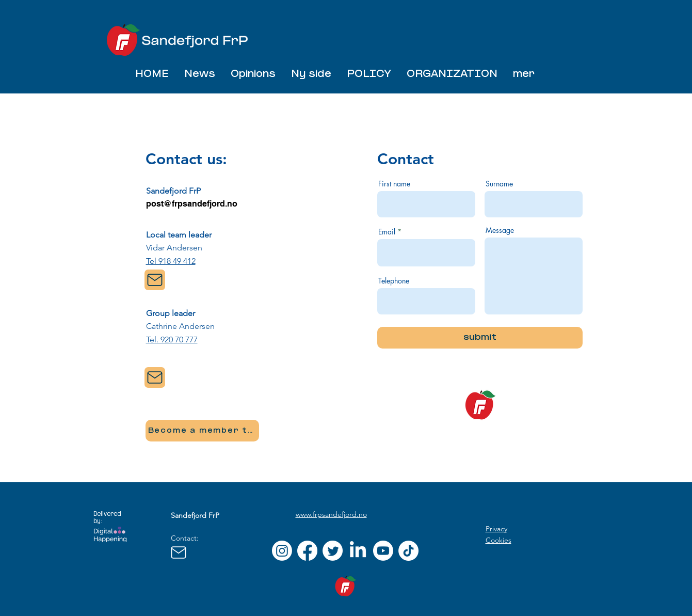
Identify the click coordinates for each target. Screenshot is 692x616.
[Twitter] (333, 551)
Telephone (394, 281)
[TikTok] (408, 551)
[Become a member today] (202, 431)
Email (387, 232)
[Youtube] (383, 551)
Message (500, 230)
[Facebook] (307, 551)
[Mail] (155, 280)
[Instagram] (282, 551)
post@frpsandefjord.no (192, 204)
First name (394, 184)
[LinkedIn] (358, 551)
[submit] (480, 338)
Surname (499, 184)
